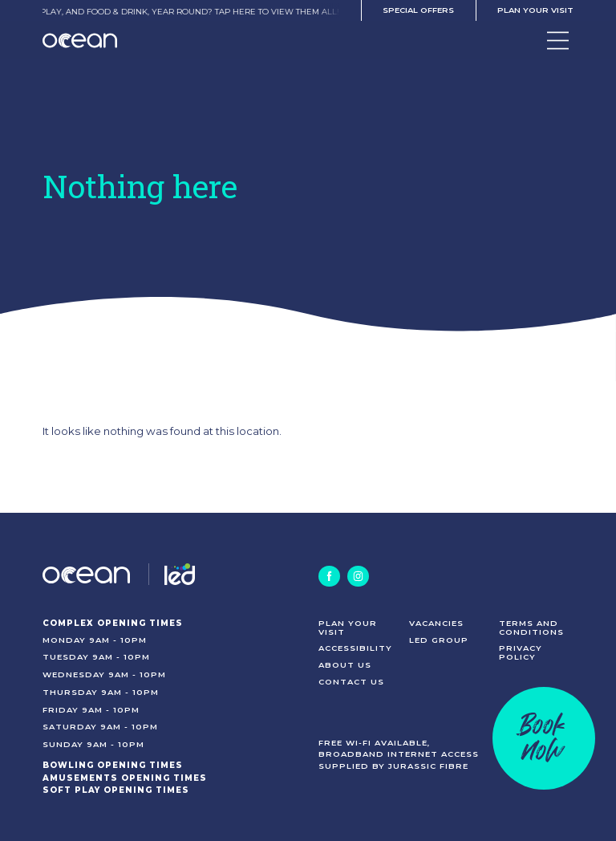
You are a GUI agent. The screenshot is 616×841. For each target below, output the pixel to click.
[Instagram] (358, 576)
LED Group (439, 640)
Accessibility (355, 648)
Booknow (543, 738)
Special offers (418, 10)
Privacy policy (521, 652)
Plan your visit (535, 10)
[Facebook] (329, 576)
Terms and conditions (531, 627)
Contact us (351, 681)
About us (345, 664)
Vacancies (436, 623)
